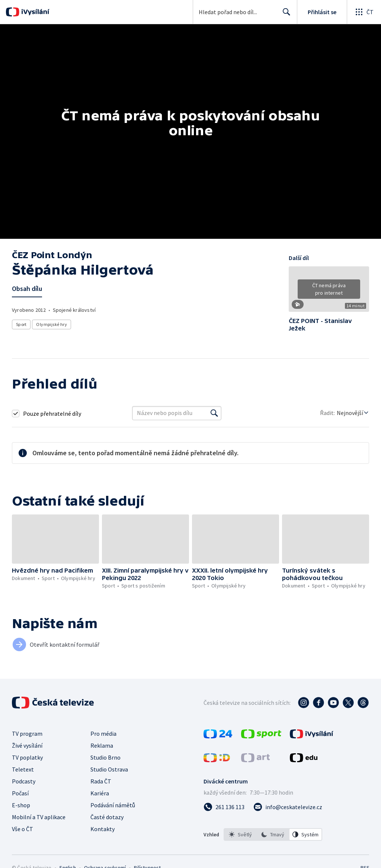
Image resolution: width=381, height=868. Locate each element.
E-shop (21, 805)
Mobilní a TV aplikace (39, 817)
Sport (21, 324)
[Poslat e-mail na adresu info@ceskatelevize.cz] (288, 807)
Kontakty (103, 829)
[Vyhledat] (214, 413)
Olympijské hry (52, 324)
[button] (329, 292)
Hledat (284, 15)
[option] (240, 834)
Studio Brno (105, 757)
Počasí (20, 793)
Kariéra (100, 793)
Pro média (103, 734)
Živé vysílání (27, 745)
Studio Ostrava (109, 769)
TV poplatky (27, 757)
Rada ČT (101, 781)
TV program (27, 734)
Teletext (23, 769)
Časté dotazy (107, 817)
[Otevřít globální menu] (364, 12)
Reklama (102, 745)
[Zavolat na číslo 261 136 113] (224, 807)
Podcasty (24, 781)
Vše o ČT (23, 829)
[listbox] (273, 834)
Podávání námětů (113, 805)
